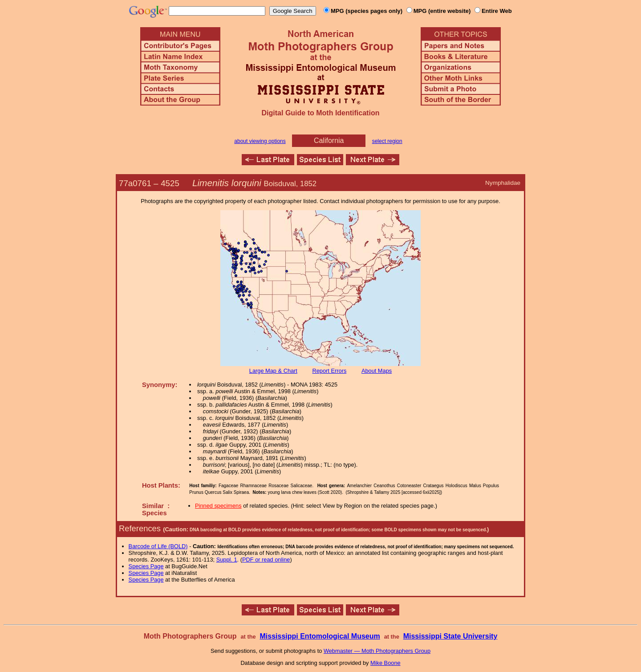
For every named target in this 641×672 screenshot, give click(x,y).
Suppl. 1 (227, 560)
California (329, 141)
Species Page (146, 566)
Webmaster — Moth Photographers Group (377, 651)
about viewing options (260, 141)
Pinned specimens (218, 506)
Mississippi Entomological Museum (320, 636)
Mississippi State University (450, 636)
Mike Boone (385, 663)
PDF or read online (266, 560)
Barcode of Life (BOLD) (158, 546)
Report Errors (330, 371)
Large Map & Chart (273, 371)
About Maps (377, 371)
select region (387, 141)
